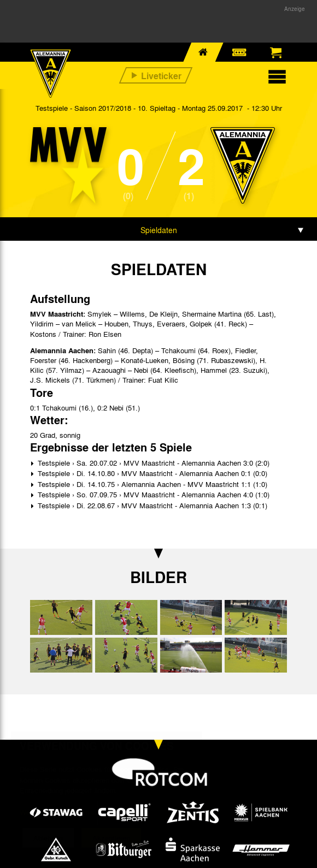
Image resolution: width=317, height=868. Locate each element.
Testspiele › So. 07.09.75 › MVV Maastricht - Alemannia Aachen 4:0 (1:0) (152, 494)
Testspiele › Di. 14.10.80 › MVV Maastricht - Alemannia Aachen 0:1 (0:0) (151, 473)
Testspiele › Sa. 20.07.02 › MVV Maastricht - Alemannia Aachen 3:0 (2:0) (152, 463)
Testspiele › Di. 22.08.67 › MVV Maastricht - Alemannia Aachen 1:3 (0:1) (151, 505)
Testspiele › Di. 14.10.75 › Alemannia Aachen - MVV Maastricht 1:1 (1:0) (151, 484)
